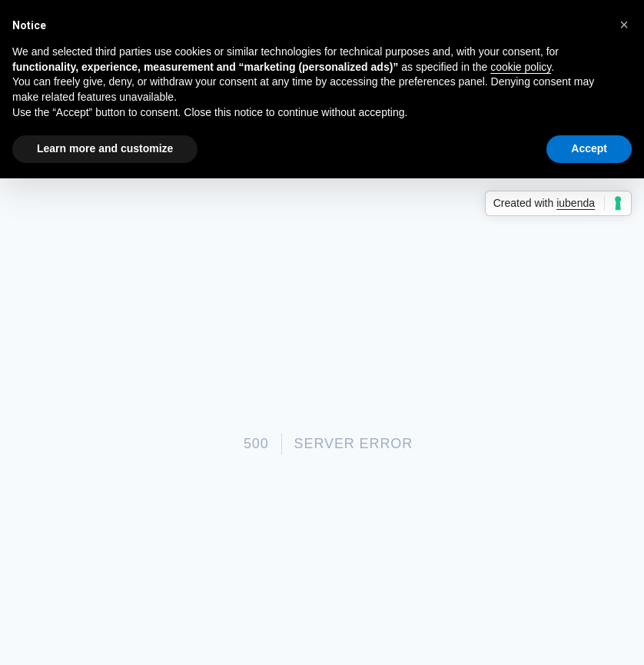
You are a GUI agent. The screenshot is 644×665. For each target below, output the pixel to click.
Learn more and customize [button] (105, 148)
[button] (624, 25)
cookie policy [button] (521, 67)
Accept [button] (589, 148)
